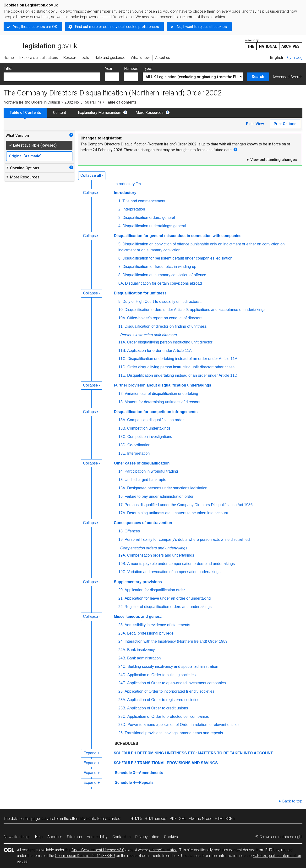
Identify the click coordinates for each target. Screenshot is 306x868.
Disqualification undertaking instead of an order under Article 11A (182, 359)
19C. (122, 572)
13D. (122, 445)
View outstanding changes (271, 160)
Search (258, 77)
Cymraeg (295, 58)
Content (60, 113)
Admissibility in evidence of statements (157, 625)
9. (120, 301)
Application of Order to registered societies (163, 700)
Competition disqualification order (156, 420)
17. (121, 505)
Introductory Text (129, 184)
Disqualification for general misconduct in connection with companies (178, 236)
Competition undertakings (149, 428)
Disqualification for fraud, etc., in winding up (159, 267)
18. (121, 531)
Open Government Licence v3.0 (98, 850)
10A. (122, 318)
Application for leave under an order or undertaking (168, 598)
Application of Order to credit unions (158, 708)
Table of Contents (25, 113)
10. (121, 310)
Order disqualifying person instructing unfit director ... (172, 342)
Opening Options (22, 168)
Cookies (171, 837)
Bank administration (144, 658)
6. (120, 258)
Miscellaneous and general (138, 616)
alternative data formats (90, 819)
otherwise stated (163, 850)
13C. (122, 437)
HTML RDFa (225, 819)
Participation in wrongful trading (151, 471)
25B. (122, 708)
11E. (122, 375)
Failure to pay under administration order (159, 496)
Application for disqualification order (155, 590)
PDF (173, 819)
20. (121, 590)
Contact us (121, 837)
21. (121, 598)
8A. (121, 283)
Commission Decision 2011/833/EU (85, 856)
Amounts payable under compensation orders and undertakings (181, 564)
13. (121, 402)
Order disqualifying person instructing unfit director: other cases (181, 367)
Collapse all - (92, 175)
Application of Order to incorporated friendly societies (169, 691)
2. (120, 209)
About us (55, 837)
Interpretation (134, 209)
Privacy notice (147, 837)
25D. (122, 725)
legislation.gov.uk (40, 44)
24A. (122, 650)
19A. (122, 555)
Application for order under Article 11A (159, 351)
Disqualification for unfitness (140, 293)
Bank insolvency (141, 650)
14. (121, 471)
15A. (122, 488)
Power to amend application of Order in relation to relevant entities (183, 725)
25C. (122, 716)
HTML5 (136, 819)
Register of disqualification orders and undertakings (168, 607)
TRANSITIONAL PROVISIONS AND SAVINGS (178, 763)
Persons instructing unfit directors (149, 335)
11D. (122, 367)
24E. (122, 683)
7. (120, 267)
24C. (122, 666)
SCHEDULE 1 (125, 753)
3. (120, 218)
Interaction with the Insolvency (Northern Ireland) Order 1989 (176, 641)
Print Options (285, 124)
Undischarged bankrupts (145, 480)
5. (120, 244)
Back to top (292, 801)
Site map (74, 837)
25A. (122, 700)
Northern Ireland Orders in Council (32, 102)
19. (121, 539)
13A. (122, 420)
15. (121, 480)
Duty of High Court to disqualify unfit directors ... (163, 301)
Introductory (125, 193)
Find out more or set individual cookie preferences (117, 27)
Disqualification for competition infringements (156, 412)
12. (121, 394)
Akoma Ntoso (201, 819)
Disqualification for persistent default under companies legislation (177, 258)
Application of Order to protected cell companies (168, 716)
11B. (122, 351)
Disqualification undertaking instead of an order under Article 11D (182, 375)
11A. (122, 342)
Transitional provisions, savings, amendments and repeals (174, 733)
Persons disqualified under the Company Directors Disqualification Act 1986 (189, 505)
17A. (122, 513)
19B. (122, 564)
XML (183, 819)
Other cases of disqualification (142, 463)
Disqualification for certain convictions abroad (163, 283)
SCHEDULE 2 (125, 763)
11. (121, 326)
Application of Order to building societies (162, 675)
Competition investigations (150, 437)
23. (121, 625)
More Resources (150, 113)
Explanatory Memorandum (100, 113)
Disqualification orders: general (149, 218)
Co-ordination (139, 445)
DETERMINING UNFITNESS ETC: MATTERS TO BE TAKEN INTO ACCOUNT (205, 753)
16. (121, 496)
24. (121, 641)
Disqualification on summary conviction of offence (164, 275)
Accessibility (97, 837)
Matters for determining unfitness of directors (162, 402)
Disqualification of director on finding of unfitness (166, 326)
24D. (122, 675)
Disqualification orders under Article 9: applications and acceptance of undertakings (195, 310)
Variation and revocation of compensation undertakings (174, 572)
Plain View (255, 124)
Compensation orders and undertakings (154, 548)
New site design (17, 837)
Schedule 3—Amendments (139, 773)
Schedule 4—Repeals (134, 782)
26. (121, 733)
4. (120, 226)
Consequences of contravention (143, 523)
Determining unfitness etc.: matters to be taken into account (178, 513)
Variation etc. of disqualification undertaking (161, 394)
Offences (132, 531)
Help (39, 837)
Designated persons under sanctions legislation (167, 488)
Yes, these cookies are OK (35, 27)
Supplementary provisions (138, 582)
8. (120, 275)
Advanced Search (287, 77)
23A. (122, 633)
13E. (122, 453)
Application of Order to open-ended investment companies (177, 683)
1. (120, 201)
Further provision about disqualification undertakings (162, 385)
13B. (122, 428)
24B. (122, 658)
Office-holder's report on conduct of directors (165, 318)
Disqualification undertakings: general (154, 226)
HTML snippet (156, 819)
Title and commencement (144, 201)
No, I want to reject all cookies (202, 27)
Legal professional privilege (150, 633)
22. (121, 607)
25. (121, 691)
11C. (122, 359)
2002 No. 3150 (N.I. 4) (83, 102)
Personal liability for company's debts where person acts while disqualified (187, 539)
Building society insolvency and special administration (173, 666)
